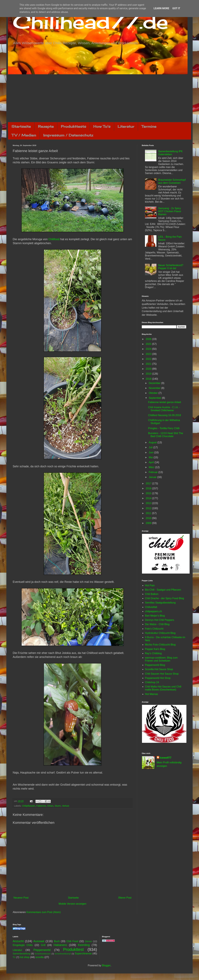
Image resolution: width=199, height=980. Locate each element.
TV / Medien (24, 135)
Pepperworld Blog (155, 665)
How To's (102, 126)
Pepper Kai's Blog (155, 649)
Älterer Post (125, 898)
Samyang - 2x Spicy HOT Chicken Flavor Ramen (170, 211)
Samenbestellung (22, 954)
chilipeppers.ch (153, 611)
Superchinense (83, 954)
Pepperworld (42, 950)
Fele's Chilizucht (154, 629)
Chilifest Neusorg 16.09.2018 (165, 415)
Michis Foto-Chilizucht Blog (160, 645)
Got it (176, 8)
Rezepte (46, 126)
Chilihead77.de (90, 22)
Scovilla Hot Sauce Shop (159, 669)
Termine (149, 126)
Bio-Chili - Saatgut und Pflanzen (163, 590)
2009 (149, 523)
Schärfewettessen (43, 954)
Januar (153, 477)
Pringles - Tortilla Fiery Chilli (164, 428)
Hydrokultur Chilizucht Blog (160, 633)
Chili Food (72, 941)
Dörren (88, 941)
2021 (149, 364)
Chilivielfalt (151, 607)
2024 (149, 349)
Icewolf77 (166, 758)
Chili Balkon (152, 594)
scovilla (40, 957)
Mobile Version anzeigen (72, 904)
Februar (154, 472)
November (155, 388)
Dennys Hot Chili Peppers (160, 620)
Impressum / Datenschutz (68, 135)
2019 (149, 374)
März (152, 467)
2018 (149, 379)
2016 (149, 488)
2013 (149, 503)
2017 (149, 483)
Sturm (58, 806)
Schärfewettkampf (63, 954)
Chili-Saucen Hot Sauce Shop (162, 674)
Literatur (126, 126)
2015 (149, 493)
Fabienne (41, 806)
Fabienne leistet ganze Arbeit (165, 402)
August (153, 442)
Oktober (154, 393)
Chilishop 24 (152, 682)
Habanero (60, 945)
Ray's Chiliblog (153, 653)
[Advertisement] (99, 98)
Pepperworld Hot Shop (158, 678)
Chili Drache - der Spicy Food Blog (164, 598)
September (155, 398)
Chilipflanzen (28, 806)
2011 (149, 513)
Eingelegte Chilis (23, 945)
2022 (149, 359)
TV (14, 957)
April (152, 462)
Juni (151, 452)
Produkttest (73, 949)
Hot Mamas (151, 694)
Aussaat (39, 941)
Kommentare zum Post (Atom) (43, 912)
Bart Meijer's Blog (155, 616)
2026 (149, 339)
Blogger (106, 965)
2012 (149, 508)
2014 (149, 498)
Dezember (155, 383)
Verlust (65, 806)
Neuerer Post (21, 898)
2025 (149, 344)
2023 (149, 354)
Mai (151, 457)
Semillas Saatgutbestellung (160, 603)
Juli (151, 447)
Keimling (84, 945)
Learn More (161, 8)
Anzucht (18, 941)
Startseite (21, 126)
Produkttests (74, 126)
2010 (149, 518)
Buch (57, 941)
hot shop (25, 957)
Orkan (50, 806)
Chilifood (54, 239)
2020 (149, 369)
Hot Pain (150, 585)
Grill (43, 945)
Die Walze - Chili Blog (157, 624)
